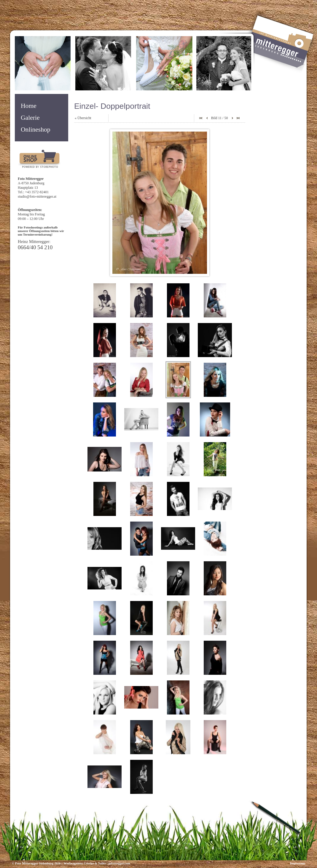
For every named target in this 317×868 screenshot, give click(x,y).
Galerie (30, 118)
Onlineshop (36, 130)
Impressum (298, 863)
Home (29, 106)
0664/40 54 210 (35, 247)
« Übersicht (83, 118)
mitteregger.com (119, 863)
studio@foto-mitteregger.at (37, 196)
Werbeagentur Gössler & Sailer (84, 863)
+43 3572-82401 (37, 192)
